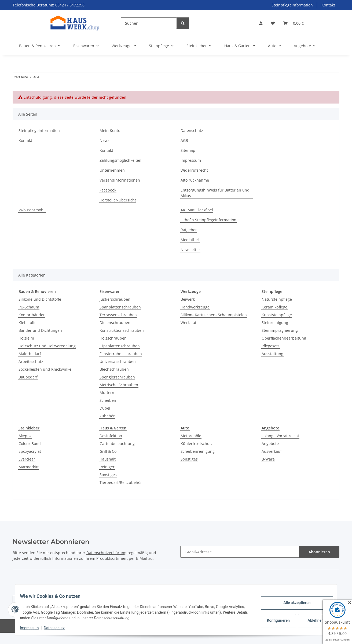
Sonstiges (108, 475)
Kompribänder (32, 315)
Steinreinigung (275, 323)
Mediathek (190, 240)
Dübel (105, 408)
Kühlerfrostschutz (197, 444)
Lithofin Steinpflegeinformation (208, 220)
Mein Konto (110, 130)
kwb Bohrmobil (32, 210)
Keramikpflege (274, 307)
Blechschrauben (114, 369)
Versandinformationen (120, 180)
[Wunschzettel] (273, 23)
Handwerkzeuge (195, 307)
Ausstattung (272, 354)
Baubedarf (28, 377)
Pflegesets (271, 346)
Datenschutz (192, 130)
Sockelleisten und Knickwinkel (45, 369)
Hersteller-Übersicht (118, 200)
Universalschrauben (118, 361)
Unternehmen (112, 170)
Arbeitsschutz (31, 361)
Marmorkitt (29, 467)
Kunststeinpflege (277, 315)
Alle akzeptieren (293, 603)
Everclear (27, 459)
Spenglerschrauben (117, 377)
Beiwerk (188, 299)
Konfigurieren (275, 620)
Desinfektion (111, 436)
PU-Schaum (29, 307)
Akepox (25, 436)
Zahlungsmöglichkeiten (120, 160)
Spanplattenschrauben (120, 307)
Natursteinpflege (277, 299)
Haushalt (108, 459)
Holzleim (26, 338)
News (104, 140)
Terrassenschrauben (118, 315)
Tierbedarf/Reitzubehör (121, 482)
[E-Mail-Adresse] (240, 552)
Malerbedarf (30, 354)
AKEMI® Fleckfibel (197, 210)
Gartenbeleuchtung (117, 444)
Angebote (270, 444)
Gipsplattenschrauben (120, 346)
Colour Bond (30, 444)
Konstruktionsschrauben (122, 330)
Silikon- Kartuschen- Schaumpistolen (214, 315)
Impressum (191, 160)
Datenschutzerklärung (106, 553)
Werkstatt (189, 323)
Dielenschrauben (115, 323)
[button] (261, 23)
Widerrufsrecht (194, 170)
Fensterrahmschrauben (121, 354)
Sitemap (188, 150)
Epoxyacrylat (30, 451)
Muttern (107, 393)
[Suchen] (149, 23)
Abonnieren (319, 552)
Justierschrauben (115, 299)
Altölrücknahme (195, 180)
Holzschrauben (113, 338)
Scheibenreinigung (198, 451)
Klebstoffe (27, 323)
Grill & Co (108, 451)
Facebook (108, 190)
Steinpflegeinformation (292, 5)
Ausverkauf (272, 451)
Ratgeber (189, 230)
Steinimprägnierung (280, 330)
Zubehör (107, 416)
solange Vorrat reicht (280, 436)
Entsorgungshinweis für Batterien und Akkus (215, 193)
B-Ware (268, 459)
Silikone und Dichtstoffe (40, 299)
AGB (184, 140)
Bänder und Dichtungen (40, 330)
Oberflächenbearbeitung (284, 338)
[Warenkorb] (294, 23)
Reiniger (107, 467)
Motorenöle (191, 436)
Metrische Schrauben (119, 385)
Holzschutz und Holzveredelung (47, 346)
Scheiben (108, 400)
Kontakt (328, 5)
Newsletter (190, 250)
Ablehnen (312, 620)
